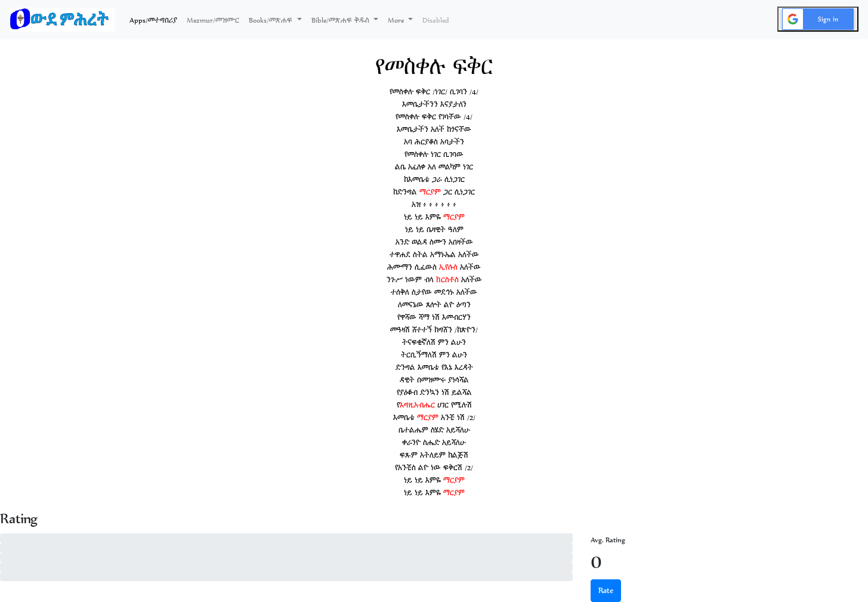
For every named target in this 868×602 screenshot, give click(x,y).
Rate (606, 590)
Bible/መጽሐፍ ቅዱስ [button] (342, 20)
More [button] (397, 20)
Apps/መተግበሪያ (156, 19)
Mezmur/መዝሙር (213, 20)
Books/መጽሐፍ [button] (272, 20)
